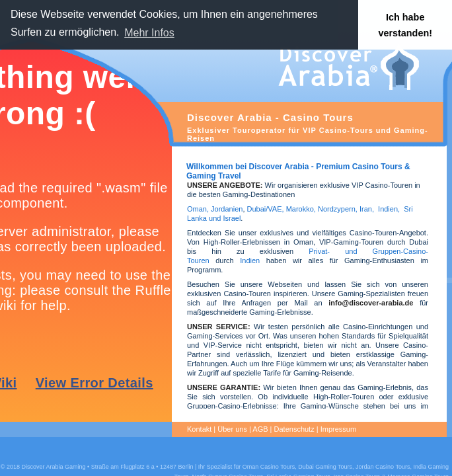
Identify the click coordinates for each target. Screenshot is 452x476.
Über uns (232, 429)
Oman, (198, 209)
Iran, (367, 209)
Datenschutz (294, 429)
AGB (260, 429)
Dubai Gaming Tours (325, 467)
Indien (250, 260)
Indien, (389, 209)
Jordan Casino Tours (383, 467)
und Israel (224, 218)
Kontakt (199, 429)
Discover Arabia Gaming (53, 467)
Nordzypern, (338, 209)
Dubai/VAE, (266, 209)
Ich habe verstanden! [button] (405, 25)
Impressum (338, 429)
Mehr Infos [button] (149, 33)
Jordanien (227, 209)
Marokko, (302, 209)
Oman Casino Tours (269, 467)
